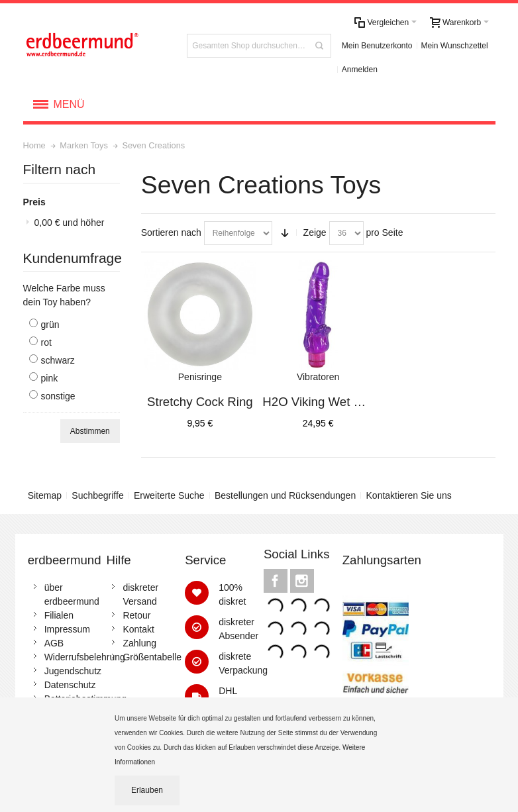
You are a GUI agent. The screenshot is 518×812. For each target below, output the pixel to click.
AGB (54, 643)
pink (50, 378)
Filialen (59, 615)
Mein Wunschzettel (455, 46)
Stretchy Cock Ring (200, 402)
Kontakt (138, 629)
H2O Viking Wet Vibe (320, 402)
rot (46, 342)
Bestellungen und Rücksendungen (285, 495)
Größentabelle (152, 657)
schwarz (58, 360)
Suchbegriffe (97, 495)
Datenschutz (70, 685)
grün (50, 325)
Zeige (315, 232)
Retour (136, 615)
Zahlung (139, 643)
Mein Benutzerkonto (377, 46)
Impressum (67, 629)
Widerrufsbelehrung (85, 657)
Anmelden (360, 70)
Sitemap (45, 495)
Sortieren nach (171, 232)
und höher (70, 223)
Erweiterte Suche (169, 495)
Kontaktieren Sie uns (409, 495)
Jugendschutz (73, 671)
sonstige (58, 396)
